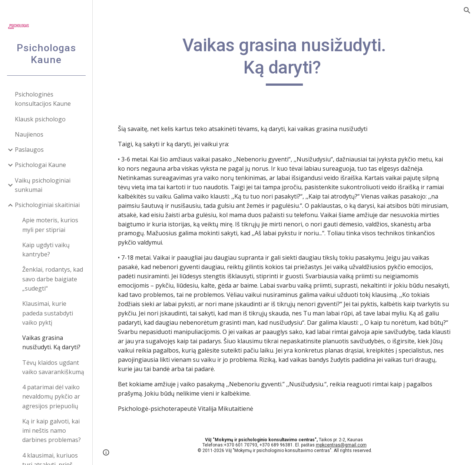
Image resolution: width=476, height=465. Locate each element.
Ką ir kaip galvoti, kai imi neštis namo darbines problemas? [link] (52, 431)
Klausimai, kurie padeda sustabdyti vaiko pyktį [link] (48, 313)
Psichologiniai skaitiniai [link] (47, 205)
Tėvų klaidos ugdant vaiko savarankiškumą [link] (53, 367)
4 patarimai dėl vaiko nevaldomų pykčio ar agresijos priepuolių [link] (51, 397)
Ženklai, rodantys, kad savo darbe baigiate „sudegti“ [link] (53, 279)
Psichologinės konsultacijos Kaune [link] (43, 99)
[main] (284, 60)
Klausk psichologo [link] (40, 119)
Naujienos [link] (29, 134)
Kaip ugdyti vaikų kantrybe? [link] (46, 250)
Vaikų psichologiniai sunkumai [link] (43, 185)
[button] (467, 10)
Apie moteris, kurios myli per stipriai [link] (50, 225)
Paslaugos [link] (29, 150)
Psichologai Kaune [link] (40, 165)
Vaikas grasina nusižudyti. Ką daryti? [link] (51, 342)
